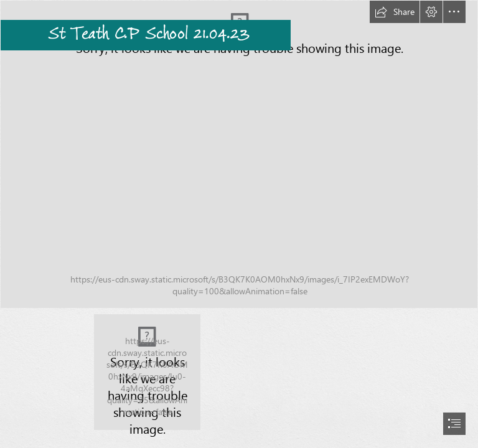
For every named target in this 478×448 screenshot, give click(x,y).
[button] (395, 12)
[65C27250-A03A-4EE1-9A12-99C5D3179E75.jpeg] (239, 154)
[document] (239, 224)
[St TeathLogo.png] (147, 372)
